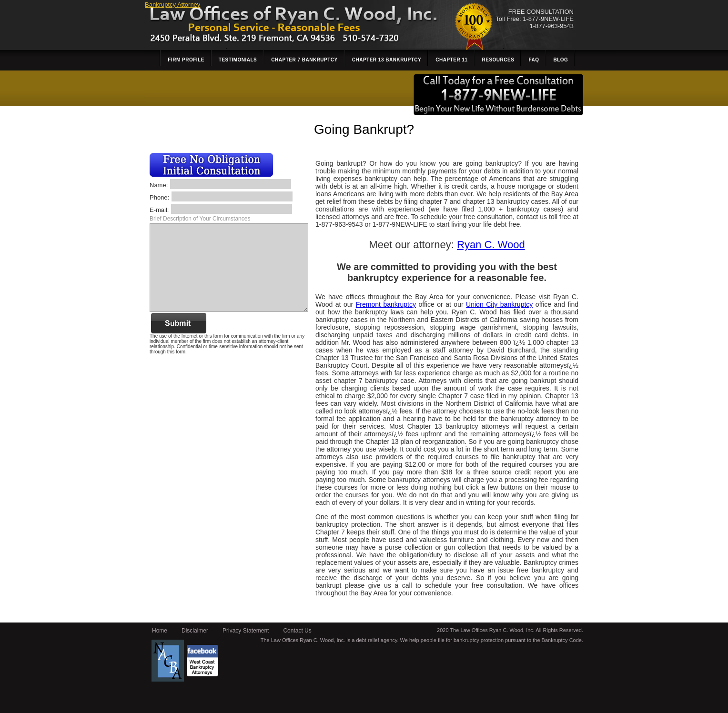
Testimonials (238, 60)
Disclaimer (195, 631)
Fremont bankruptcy (386, 304)
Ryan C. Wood (491, 245)
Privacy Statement (246, 631)
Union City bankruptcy (499, 304)
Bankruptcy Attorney (172, 5)
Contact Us (297, 631)
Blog (561, 60)
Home (160, 631)
